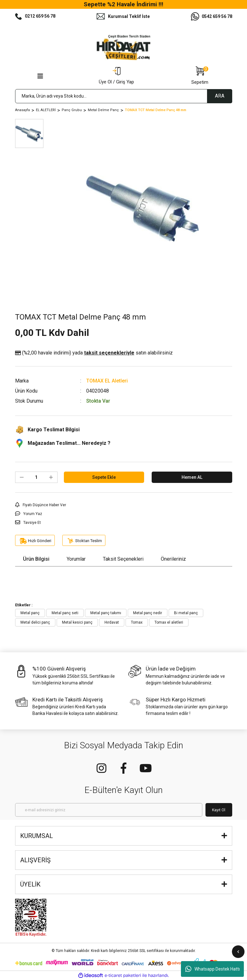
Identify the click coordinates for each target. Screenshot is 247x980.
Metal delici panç (35, 622)
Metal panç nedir (148, 613)
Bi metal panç (186, 613)
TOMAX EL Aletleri (107, 381)
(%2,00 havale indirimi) (94, 353)
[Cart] (200, 76)
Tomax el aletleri (169, 622)
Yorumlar (76, 559)
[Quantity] (36, 477)
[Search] (124, 96)
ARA (220, 96)
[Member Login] (116, 76)
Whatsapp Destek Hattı (213, 969)
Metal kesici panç (77, 622)
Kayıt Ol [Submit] (219, 810)
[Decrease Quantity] (22, 477)
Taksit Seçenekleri (123, 559)
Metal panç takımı (106, 613)
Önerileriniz (173, 559)
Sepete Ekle (104, 477)
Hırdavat (112, 622)
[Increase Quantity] (51, 477)
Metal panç (30, 613)
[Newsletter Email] (109, 810)
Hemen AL (192, 477)
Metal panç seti (65, 613)
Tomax (137, 622)
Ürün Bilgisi (36, 559)
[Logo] (124, 48)
